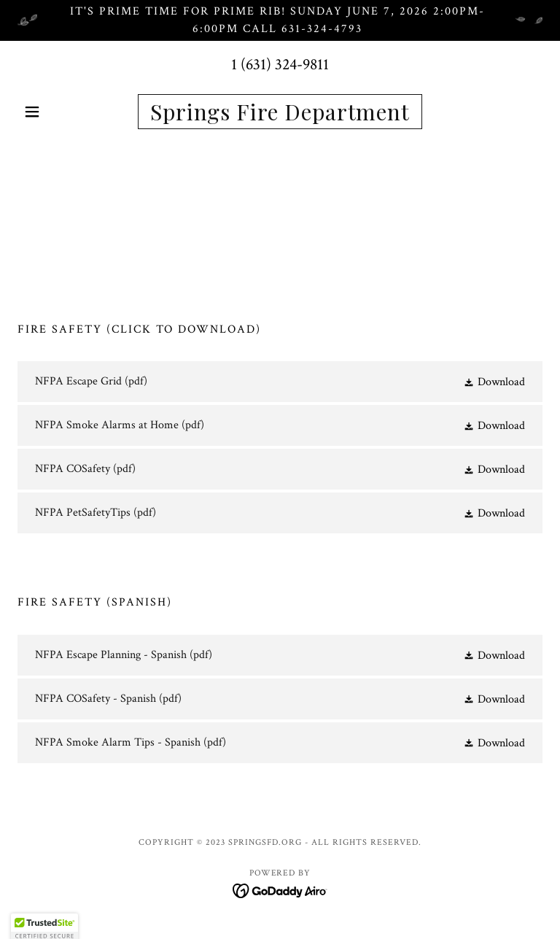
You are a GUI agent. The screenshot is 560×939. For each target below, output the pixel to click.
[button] (57, 112)
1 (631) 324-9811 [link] (280, 65)
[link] (280, 117)
